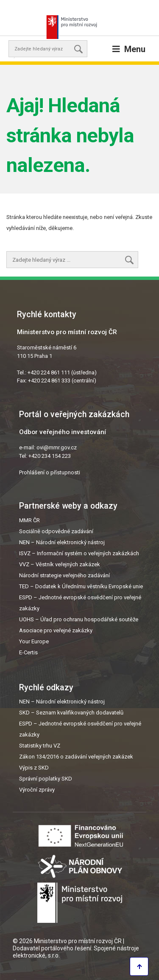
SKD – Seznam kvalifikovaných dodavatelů (71, 713)
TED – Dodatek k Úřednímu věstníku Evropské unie (81, 586)
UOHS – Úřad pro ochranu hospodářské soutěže (79, 619)
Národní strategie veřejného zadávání (64, 575)
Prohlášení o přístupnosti (50, 472)
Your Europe (34, 641)
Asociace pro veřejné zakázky (56, 630)
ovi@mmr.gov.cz (57, 447)
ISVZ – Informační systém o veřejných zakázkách (79, 553)
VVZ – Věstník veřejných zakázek (60, 564)
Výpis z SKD (34, 768)
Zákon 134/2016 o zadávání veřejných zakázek (76, 757)
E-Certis (28, 652)
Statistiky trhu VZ (40, 746)
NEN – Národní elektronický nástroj (62, 542)
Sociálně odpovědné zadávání (56, 531)
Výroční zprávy (37, 790)
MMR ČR (29, 520)
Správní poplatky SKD (46, 779)
